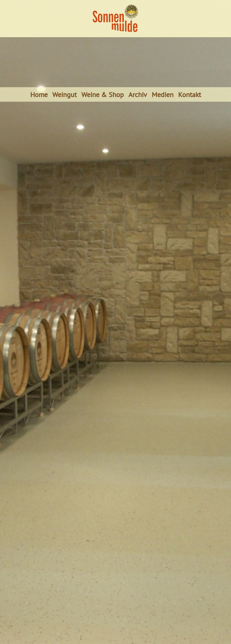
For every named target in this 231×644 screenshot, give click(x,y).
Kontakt (190, 94)
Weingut (65, 94)
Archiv (138, 94)
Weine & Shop (103, 94)
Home (39, 94)
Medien (163, 94)
